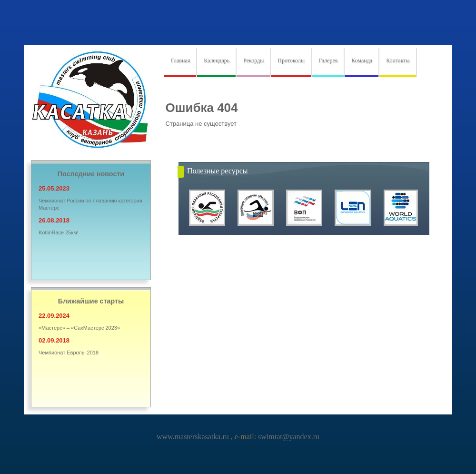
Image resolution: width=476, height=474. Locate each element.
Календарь (217, 61)
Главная (180, 61)
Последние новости (91, 174)
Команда (362, 61)
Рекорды (253, 61)
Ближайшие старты (91, 301)
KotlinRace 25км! (59, 232)
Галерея (328, 61)
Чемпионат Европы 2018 (69, 353)
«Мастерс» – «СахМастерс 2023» (79, 328)
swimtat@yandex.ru (288, 437)
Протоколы (291, 61)
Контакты (398, 61)
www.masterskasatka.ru (194, 437)
